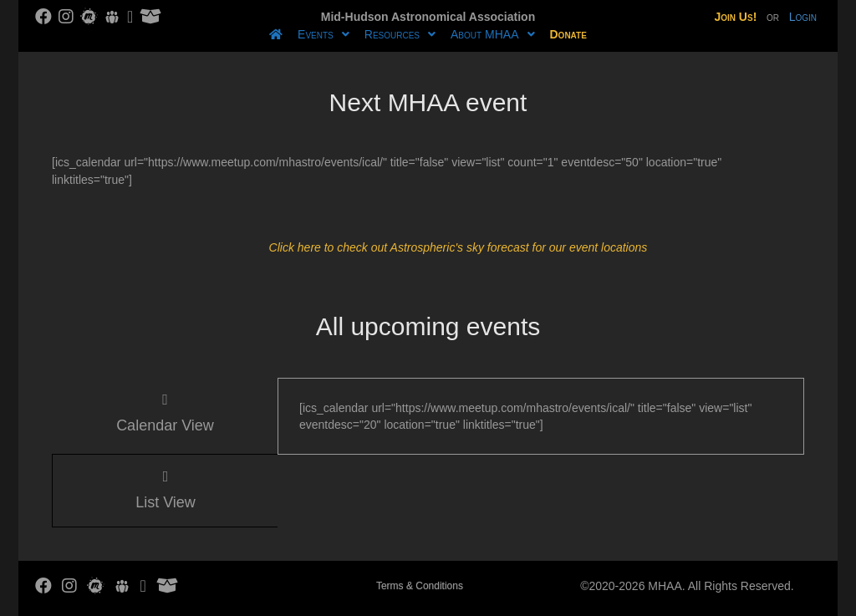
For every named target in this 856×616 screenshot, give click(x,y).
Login (803, 17)
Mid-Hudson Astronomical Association (428, 17)
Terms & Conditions (420, 586)
